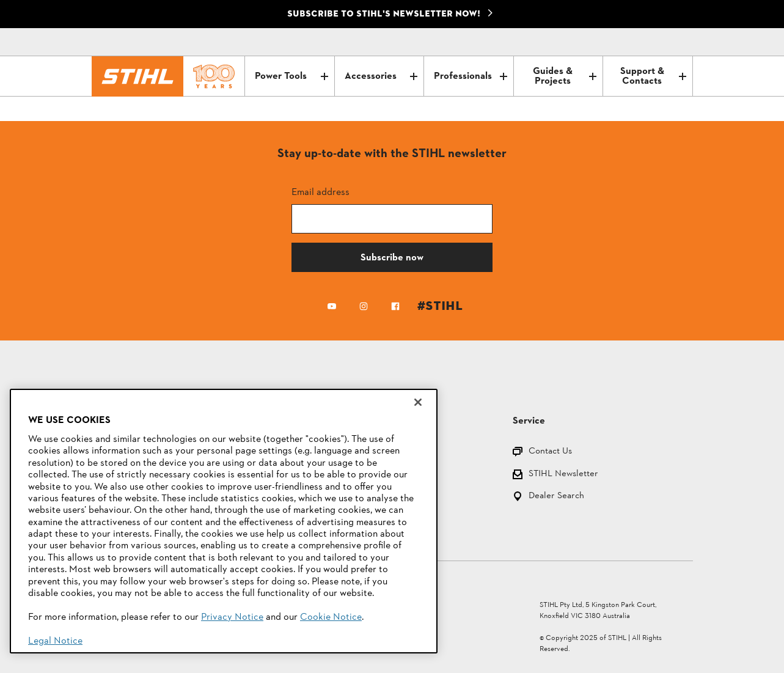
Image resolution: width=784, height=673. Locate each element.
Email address (321, 192)
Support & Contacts (653, 76)
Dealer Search (556, 497)
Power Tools (291, 76)
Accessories (381, 76)
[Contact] (632, 42)
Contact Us (550, 452)
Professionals (470, 76)
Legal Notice (55, 641)
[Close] (418, 402)
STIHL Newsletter (563, 475)
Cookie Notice (331, 617)
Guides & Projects (565, 76)
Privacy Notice (232, 617)
